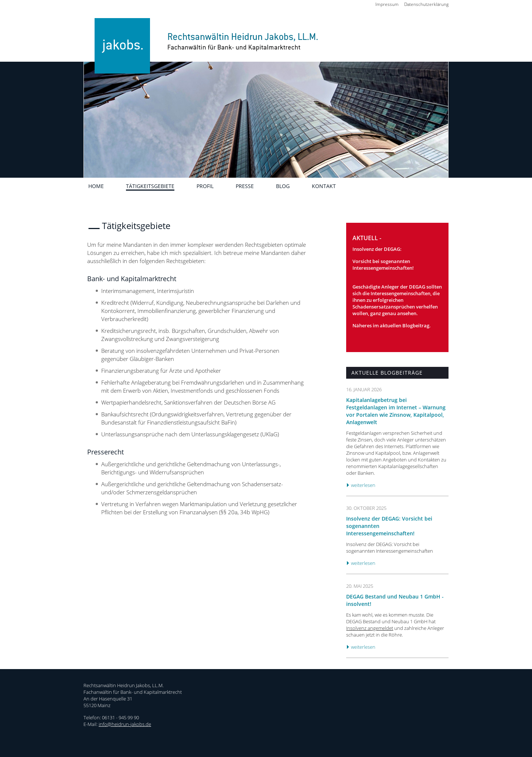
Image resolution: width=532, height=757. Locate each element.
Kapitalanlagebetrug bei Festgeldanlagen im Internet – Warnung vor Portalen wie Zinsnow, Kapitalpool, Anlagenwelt (396, 411)
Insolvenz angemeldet (370, 628)
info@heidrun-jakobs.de (125, 724)
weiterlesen (363, 485)
